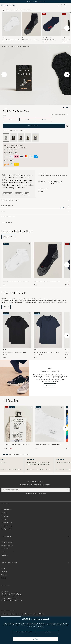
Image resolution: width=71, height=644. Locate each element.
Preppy (27, 194)
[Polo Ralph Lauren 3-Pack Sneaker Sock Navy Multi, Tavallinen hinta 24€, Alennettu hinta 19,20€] (51, 27)
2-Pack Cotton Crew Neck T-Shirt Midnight (47, 352)
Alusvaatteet (12, 46)
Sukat (19, 46)
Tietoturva (4, 513)
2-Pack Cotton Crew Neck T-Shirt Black (15, 352)
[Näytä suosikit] (61, 5)
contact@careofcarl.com (16, 600)
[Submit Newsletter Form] (67, 490)
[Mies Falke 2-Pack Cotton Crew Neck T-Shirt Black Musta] (17, 330)
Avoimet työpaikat (7, 523)
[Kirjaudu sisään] (58, 5)
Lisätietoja (49, 386)
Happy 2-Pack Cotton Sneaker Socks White (11, 40)
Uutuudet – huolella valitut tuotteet (35, 1)
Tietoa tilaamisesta (7, 542)
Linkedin (4, 578)
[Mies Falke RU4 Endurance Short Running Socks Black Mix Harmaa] (31, 24)
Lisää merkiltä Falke (14, 293)
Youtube (4, 575)
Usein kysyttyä (6, 549)
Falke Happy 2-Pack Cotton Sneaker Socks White (16, 281)
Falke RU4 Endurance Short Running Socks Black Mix (47, 281)
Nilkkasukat (26, 46)
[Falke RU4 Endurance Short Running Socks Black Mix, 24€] (31, 27)
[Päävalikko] (68, 5)
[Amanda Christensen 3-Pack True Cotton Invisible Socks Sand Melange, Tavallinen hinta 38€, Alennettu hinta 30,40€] (18, 427)
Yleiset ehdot (5, 516)
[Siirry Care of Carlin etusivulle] (8, 5)
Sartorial (18, 194)
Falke (4, 38)
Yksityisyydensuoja (7, 526)
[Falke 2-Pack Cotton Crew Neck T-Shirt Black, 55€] (17, 335)
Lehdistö (4, 519)
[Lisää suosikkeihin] (29, 244)
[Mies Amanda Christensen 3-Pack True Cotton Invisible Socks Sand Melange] (18, 424)
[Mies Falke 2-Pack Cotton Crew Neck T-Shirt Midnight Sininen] (48, 330)
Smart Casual (8, 194)
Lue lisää (41, 627)
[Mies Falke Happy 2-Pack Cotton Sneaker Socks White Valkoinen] (11, 24)
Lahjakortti (5, 555)
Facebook (4, 572)
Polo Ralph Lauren (47, 38)
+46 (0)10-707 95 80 (12, 598)
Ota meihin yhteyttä (7, 545)
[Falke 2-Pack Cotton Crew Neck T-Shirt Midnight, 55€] (48, 335)
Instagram (4, 568)
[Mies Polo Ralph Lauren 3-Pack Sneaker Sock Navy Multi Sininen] (51, 24)
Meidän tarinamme (7, 510)
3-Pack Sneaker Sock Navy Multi (49, 40)
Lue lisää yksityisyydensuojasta (35, 494)
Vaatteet (5, 46)
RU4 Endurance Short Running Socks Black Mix (30, 40)
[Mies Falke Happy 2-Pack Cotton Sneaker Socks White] (49, 424)
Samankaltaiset (17, 231)
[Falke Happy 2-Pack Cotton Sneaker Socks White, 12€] (11, 27)
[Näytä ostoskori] (64, 5)
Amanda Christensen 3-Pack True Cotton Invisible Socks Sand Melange (16, 444)
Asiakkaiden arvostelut (8, 552)
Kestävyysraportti (6, 529)
